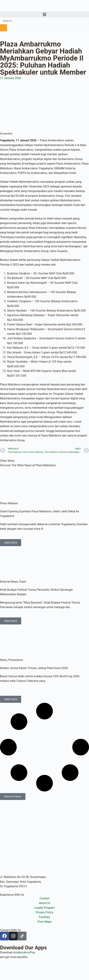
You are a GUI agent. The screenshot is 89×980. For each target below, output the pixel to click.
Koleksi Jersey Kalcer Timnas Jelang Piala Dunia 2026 (34, 668)
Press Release (9, 503)
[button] (44, 14)
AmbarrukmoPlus (24, 952)
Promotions (16, 660)
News (4, 660)
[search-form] (44, 21)
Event (23, 582)
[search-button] (4, 28)
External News (9, 582)
